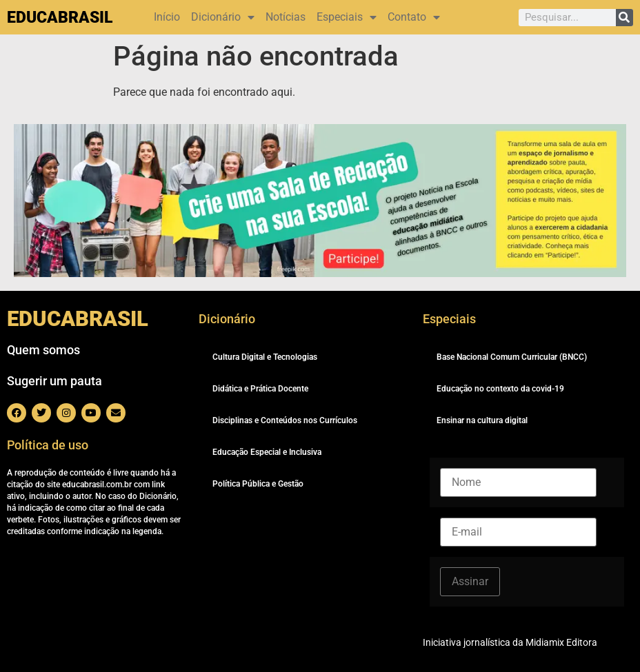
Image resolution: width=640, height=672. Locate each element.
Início (167, 17)
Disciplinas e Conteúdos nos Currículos (285, 420)
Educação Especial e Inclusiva (267, 452)
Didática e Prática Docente (260, 389)
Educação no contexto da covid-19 (500, 389)
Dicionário (223, 17)
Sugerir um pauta (54, 381)
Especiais (347, 17)
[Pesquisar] (624, 18)
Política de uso (48, 445)
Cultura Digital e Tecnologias (265, 357)
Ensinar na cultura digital (482, 420)
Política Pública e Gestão (258, 484)
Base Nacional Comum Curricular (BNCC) (512, 357)
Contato (414, 17)
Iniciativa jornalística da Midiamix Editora (510, 642)
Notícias (286, 17)
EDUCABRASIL (60, 18)
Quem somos (43, 350)
